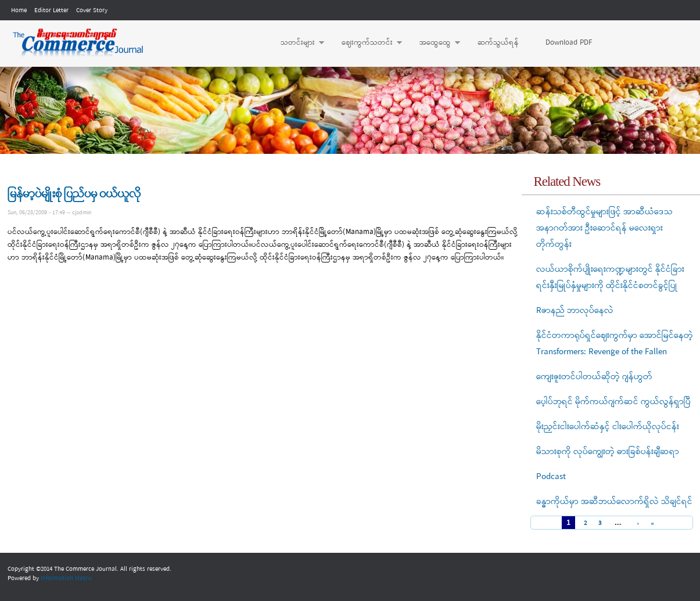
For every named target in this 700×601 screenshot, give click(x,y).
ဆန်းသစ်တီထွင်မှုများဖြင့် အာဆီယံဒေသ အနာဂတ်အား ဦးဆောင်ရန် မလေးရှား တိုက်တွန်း (604, 228)
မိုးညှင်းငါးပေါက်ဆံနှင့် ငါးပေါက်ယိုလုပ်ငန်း (608, 427)
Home (19, 10)
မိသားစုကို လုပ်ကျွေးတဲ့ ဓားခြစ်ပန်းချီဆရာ (608, 452)
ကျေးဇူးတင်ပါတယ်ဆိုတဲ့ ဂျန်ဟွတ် (594, 377)
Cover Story (92, 10)
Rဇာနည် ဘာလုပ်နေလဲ (575, 311)
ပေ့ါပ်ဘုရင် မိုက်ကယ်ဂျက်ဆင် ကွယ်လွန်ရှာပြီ (613, 402)
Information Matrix (67, 578)
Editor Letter (51, 10)
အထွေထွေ (434, 43)
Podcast (551, 477)
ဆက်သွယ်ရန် (498, 43)
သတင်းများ (297, 43)
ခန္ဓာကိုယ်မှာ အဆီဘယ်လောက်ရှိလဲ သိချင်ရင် (614, 502)
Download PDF (569, 43)
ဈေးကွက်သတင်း (366, 43)
